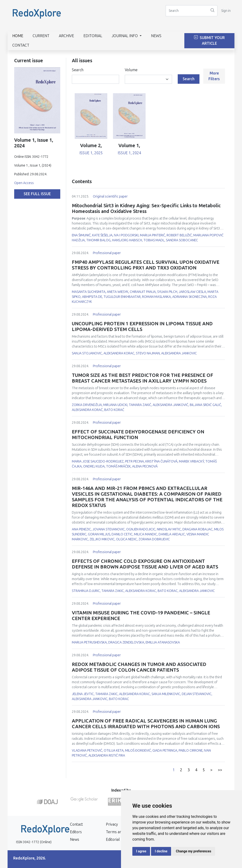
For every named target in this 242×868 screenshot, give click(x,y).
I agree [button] (141, 851)
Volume (131, 70)
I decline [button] (161, 851)
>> (220, 770)
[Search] (187, 11)
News (156, 36)
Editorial (93, 36)
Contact (21, 45)
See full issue (37, 194)
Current (41, 36)
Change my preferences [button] (193, 851)
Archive (66, 36)
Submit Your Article (209, 41)
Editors (76, 832)
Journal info (125, 36)
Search (78, 70)
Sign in (226, 11)
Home (18, 36)
